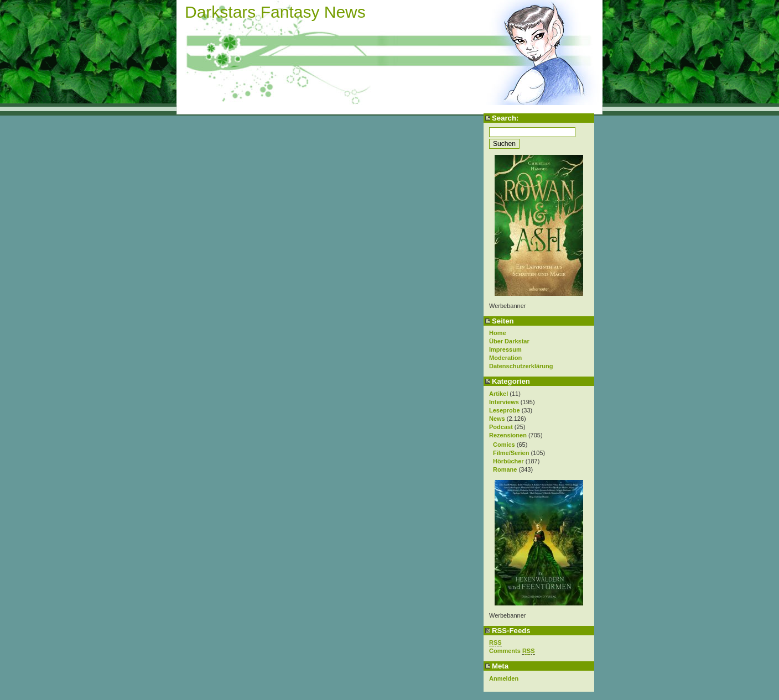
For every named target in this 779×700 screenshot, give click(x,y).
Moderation (505, 358)
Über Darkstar (509, 341)
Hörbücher (508, 461)
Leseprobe (505, 410)
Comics (504, 445)
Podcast (501, 427)
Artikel (498, 394)
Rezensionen (508, 435)
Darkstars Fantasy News (275, 12)
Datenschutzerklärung (521, 366)
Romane (505, 469)
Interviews (504, 402)
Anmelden (504, 678)
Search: (505, 118)
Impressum (505, 349)
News (497, 419)
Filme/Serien (511, 453)
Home (498, 333)
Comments (512, 651)
